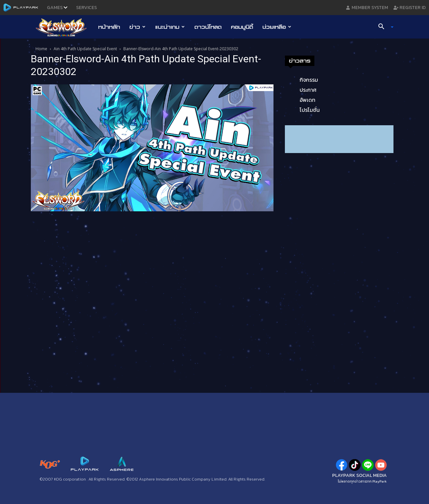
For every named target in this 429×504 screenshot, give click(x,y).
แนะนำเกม (170, 27)
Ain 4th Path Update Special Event (85, 49)
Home (41, 49)
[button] (383, 27)
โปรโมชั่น (310, 110)
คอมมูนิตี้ (242, 27)
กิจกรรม (309, 80)
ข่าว (137, 27)
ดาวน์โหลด (208, 27)
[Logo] (65, 27)
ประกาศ (308, 90)
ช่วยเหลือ (277, 27)
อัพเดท (308, 100)
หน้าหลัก (109, 27)
